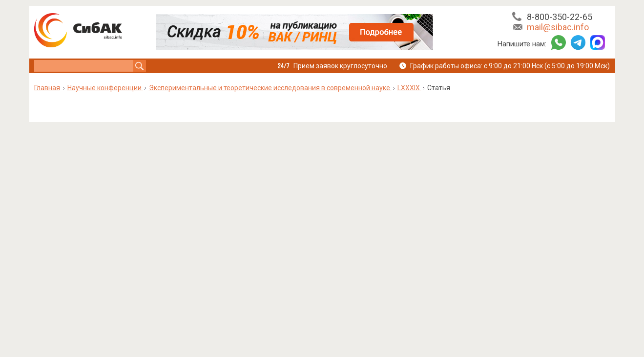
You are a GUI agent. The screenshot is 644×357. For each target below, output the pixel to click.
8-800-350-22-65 (560, 17)
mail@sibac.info (558, 27)
